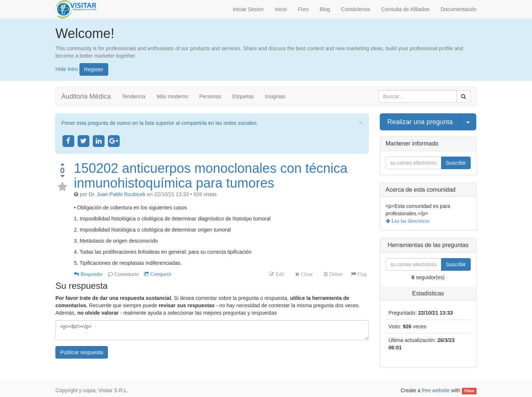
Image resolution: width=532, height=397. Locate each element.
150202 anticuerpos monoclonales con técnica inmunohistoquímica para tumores (211, 176)
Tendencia (134, 96)
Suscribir (456, 163)
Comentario (126, 274)
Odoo (469, 391)
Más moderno (173, 96)
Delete (335, 274)
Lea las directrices (410, 221)
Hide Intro (67, 69)
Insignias (275, 96)
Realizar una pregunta (420, 122)
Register (94, 69)
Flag (362, 274)
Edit (279, 274)
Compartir (160, 274)
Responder (91, 274)
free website (436, 390)
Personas (210, 96)
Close (306, 274)
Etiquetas (243, 96)
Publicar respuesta (82, 352)
